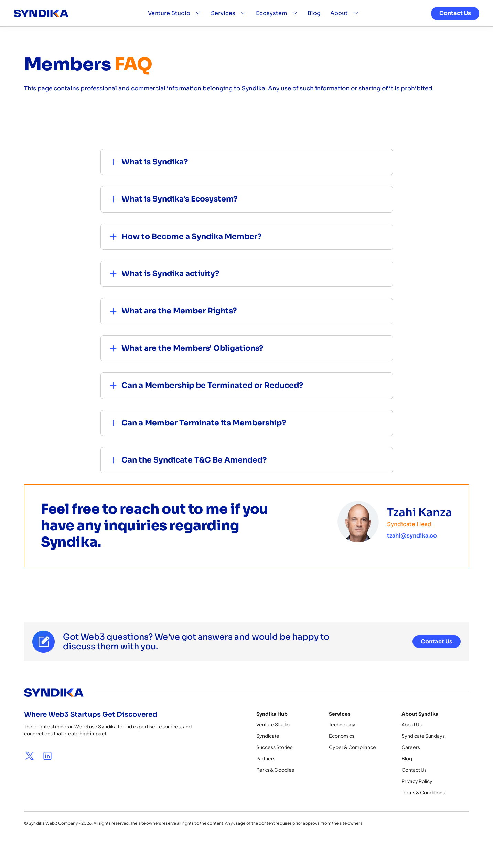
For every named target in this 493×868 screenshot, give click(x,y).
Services (223, 17)
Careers (411, 747)
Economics (342, 736)
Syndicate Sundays (423, 736)
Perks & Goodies (275, 770)
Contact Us (455, 17)
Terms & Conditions (423, 792)
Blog (314, 17)
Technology (342, 724)
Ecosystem (271, 17)
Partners (266, 758)
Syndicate (268, 736)
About (339, 17)
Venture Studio (169, 17)
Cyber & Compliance (352, 747)
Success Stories (274, 747)
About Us (412, 724)
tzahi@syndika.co (412, 536)
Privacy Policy (417, 781)
